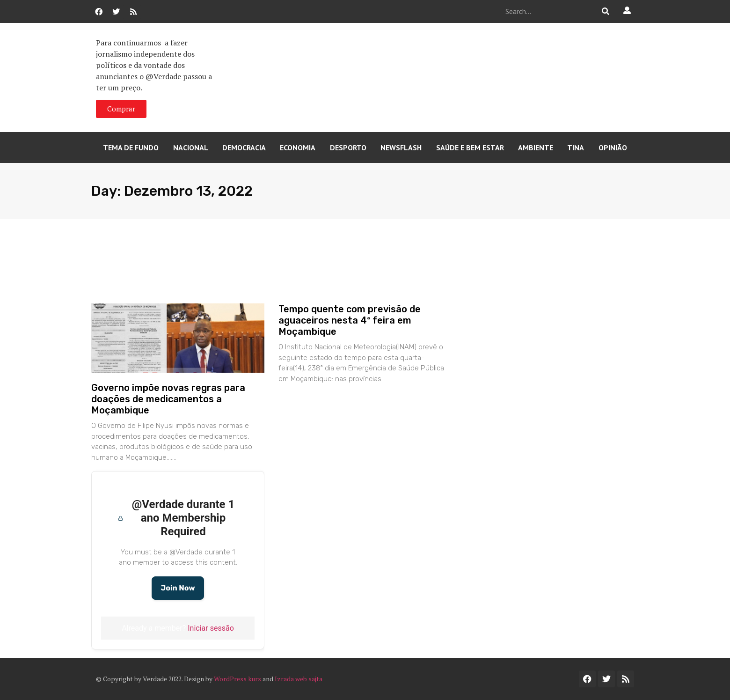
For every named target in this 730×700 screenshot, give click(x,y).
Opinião (613, 147)
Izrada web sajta (299, 679)
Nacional (191, 147)
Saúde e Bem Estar (470, 147)
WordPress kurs (237, 679)
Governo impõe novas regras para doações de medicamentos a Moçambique (168, 399)
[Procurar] (606, 11)
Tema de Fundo (131, 147)
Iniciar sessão (211, 628)
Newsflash (401, 147)
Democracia (244, 147)
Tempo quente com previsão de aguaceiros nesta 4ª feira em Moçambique (350, 320)
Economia (298, 147)
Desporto (348, 147)
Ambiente (536, 147)
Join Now (178, 588)
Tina (576, 147)
